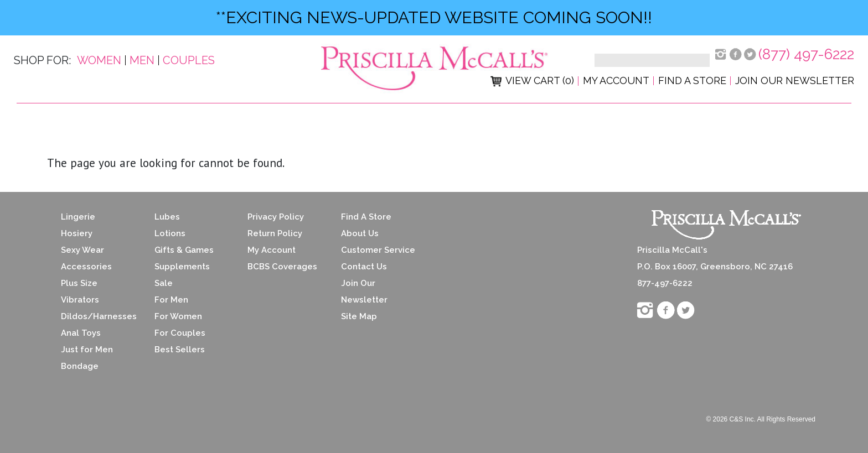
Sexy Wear (82, 250)
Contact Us (364, 267)
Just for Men (87, 350)
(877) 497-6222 (806, 54)
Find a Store (692, 80)
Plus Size (79, 283)
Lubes (167, 217)
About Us (360, 233)
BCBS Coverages (282, 267)
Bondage (80, 366)
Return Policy (275, 233)
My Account (616, 80)
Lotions (170, 233)
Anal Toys (81, 333)
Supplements (182, 267)
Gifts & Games (184, 250)
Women (99, 60)
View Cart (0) (532, 80)
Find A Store (366, 217)
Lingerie (78, 217)
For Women (178, 316)
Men (142, 60)
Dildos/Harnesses (99, 316)
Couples (189, 60)
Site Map (359, 316)
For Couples (180, 333)
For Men (171, 300)
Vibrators (80, 300)
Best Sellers (180, 350)
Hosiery (77, 233)
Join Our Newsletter (795, 80)
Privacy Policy (276, 217)
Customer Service (378, 250)
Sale (164, 283)
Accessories (86, 267)
